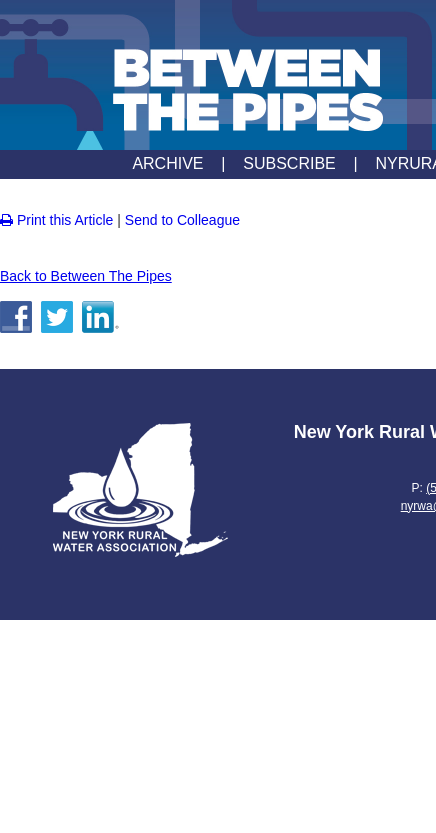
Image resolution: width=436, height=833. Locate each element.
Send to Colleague (182, 220)
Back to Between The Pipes (86, 276)
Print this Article (56, 220)
